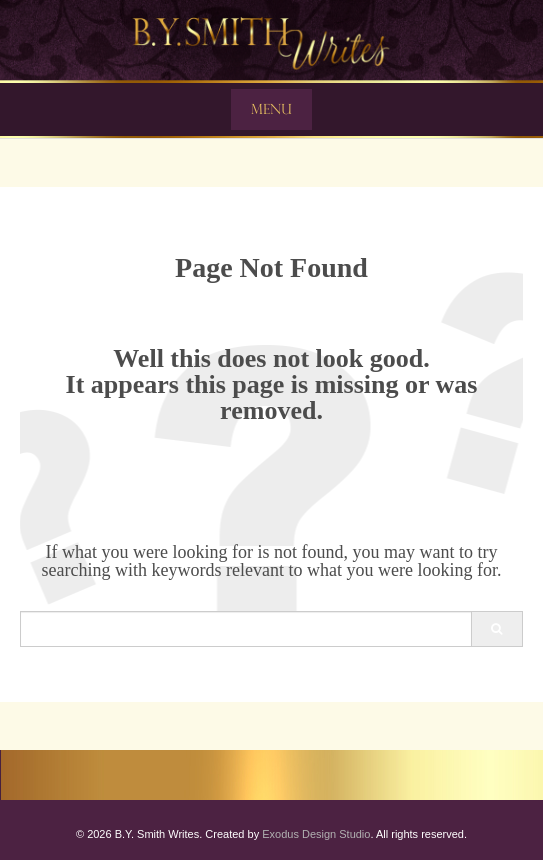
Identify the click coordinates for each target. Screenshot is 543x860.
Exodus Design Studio (316, 834)
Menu (271, 108)
